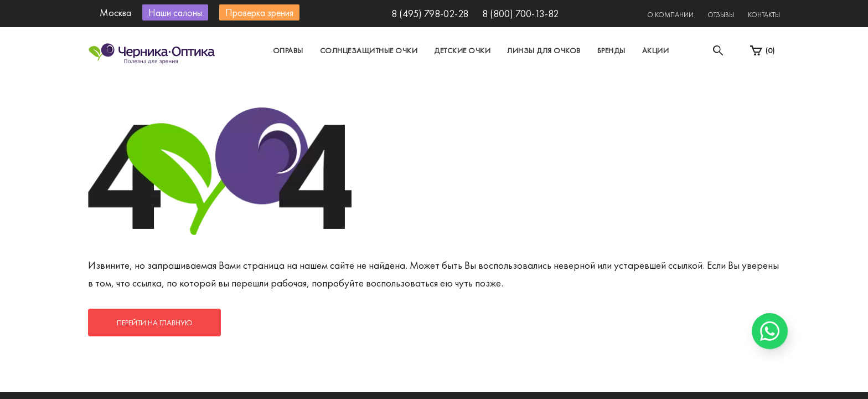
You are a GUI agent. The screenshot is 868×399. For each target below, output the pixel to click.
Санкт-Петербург (408, 85)
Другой (484, 85)
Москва (331, 85)
